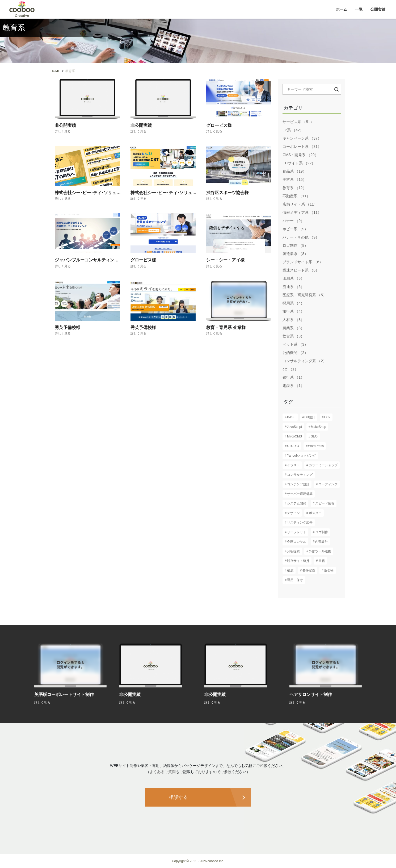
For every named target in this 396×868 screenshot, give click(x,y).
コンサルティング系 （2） (305, 361)
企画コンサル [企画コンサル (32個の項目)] (297, 542)
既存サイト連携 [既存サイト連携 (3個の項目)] (298, 561)
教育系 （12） (294, 188)
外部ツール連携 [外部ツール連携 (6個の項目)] (320, 551)
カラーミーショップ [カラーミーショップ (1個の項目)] (323, 465)
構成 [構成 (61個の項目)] (290, 570)
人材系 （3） (293, 320)
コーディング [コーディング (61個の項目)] (328, 484)
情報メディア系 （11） (302, 212)
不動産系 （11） (296, 196)
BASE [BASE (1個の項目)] (291, 417)
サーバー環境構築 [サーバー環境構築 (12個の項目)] (300, 494)
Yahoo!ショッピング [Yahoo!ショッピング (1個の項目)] (302, 456)
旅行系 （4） (293, 311)
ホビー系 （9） (295, 229)
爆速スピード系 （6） (301, 270)
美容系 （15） (294, 180)
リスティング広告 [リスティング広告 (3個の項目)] (300, 523)
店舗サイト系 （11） (300, 204)
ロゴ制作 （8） (295, 245)
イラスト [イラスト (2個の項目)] (293, 465)
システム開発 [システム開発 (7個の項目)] (297, 503)
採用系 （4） (293, 303)
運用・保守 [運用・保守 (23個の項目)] (295, 580)
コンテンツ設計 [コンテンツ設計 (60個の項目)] (298, 484)
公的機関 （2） (295, 353)
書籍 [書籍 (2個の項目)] (322, 561)
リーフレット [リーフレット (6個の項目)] (297, 532)
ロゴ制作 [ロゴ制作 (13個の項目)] (322, 532)
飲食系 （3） (293, 336)
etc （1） (290, 369)
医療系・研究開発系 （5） (305, 295)
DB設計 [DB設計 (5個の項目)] (310, 417)
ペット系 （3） (295, 344)
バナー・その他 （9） (301, 237)
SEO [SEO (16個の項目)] (314, 436)
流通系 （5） (293, 287)
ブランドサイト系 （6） (303, 262)
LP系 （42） (293, 130)
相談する (178, 797)
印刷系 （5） (293, 278)
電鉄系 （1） (293, 386)
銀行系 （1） (293, 377)
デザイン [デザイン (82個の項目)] (293, 513)
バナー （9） (293, 221)
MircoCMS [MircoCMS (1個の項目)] (294, 436)
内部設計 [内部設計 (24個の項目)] (322, 542)
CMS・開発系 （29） (300, 155)
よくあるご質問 (163, 772)
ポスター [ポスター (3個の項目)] (315, 513)
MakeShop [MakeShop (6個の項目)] (319, 427)
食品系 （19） (294, 171)
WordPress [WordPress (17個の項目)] (316, 446)
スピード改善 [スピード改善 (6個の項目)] (325, 503)
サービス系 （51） (298, 122)
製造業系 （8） (295, 254)
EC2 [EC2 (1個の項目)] (327, 417)
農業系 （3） (293, 328)
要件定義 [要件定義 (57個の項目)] (309, 570)
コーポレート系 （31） (302, 147)
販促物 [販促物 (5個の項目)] (329, 570)
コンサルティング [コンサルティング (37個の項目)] (300, 475)
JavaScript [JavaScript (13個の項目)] (294, 427)
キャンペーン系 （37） (302, 138)
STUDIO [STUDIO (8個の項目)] (293, 446)
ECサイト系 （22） (299, 163)
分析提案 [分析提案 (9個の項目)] (293, 551)
